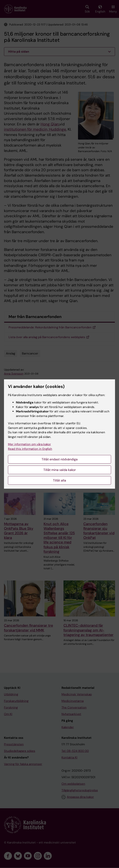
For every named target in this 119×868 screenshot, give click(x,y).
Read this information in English (30, 449)
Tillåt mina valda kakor (60, 470)
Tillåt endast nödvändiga (60, 459)
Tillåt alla (59, 480)
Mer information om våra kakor (29, 444)
